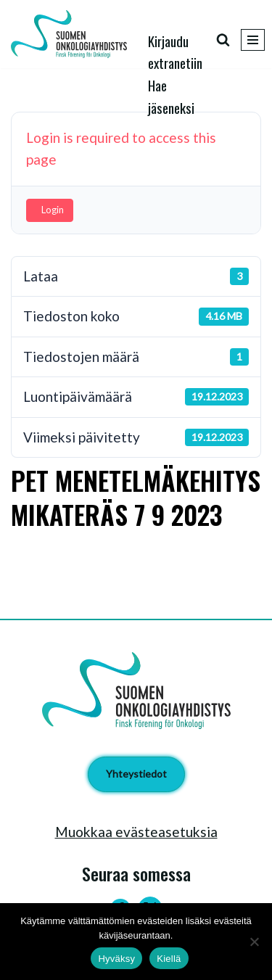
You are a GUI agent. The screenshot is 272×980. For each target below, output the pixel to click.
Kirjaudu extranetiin (175, 52)
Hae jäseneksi (171, 96)
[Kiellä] (254, 942)
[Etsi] (223, 40)
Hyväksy (116, 959)
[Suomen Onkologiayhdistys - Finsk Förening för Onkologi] (73, 34)
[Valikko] (253, 40)
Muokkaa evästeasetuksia (136, 832)
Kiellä (169, 959)
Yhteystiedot (136, 774)
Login (53, 210)
